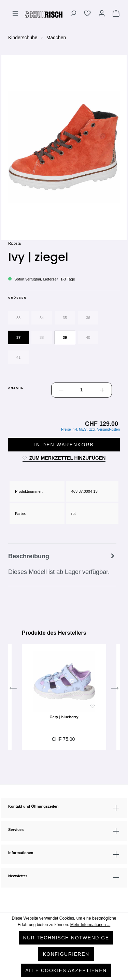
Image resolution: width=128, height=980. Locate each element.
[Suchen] (73, 14)
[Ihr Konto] (102, 14)
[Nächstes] (115, 690)
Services (16, 830)
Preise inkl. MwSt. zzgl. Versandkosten (90, 429)
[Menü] (15, 14)
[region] (64, 147)
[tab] (62, 565)
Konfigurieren (66, 954)
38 (42, 337)
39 (65, 337)
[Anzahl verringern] (61, 390)
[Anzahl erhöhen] (102, 390)
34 (42, 318)
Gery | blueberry (64, 717)
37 (18, 337)
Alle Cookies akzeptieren (66, 970)
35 (65, 318)
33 (18, 318)
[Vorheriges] (13, 690)
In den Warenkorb (64, 445)
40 (88, 337)
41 (18, 357)
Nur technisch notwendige (66, 938)
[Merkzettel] (87, 14)
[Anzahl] (82, 390)
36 (88, 318)
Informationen (21, 853)
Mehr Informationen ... (90, 925)
